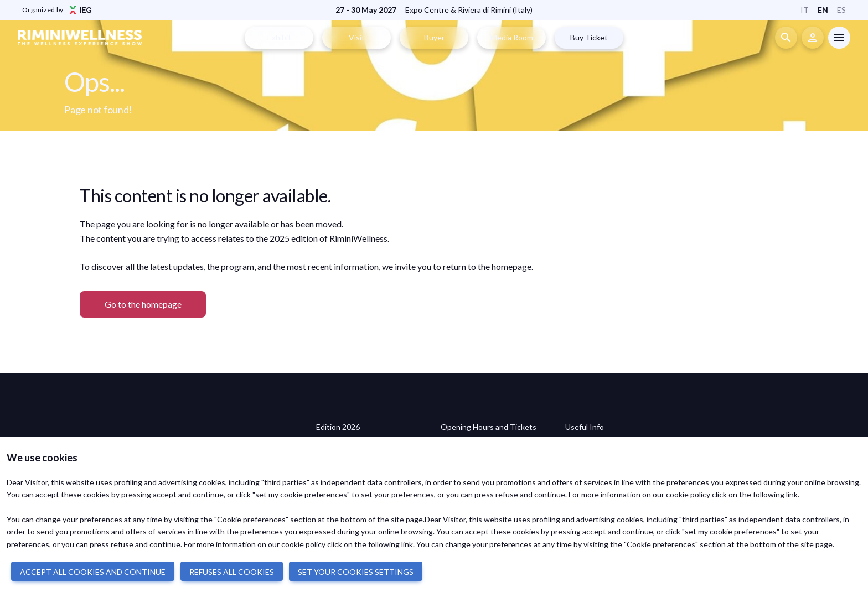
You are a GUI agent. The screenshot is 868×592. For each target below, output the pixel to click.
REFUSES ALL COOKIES (232, 572)
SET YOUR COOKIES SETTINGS (356, 572)
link (792, 494)
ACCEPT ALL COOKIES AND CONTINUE (93, 572)
